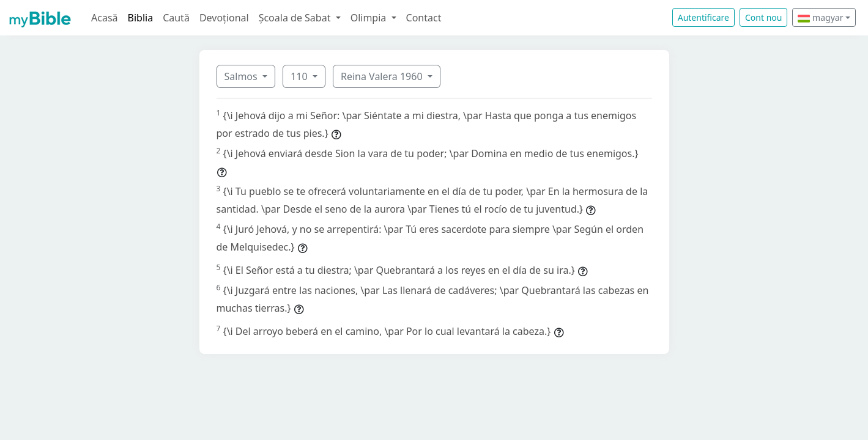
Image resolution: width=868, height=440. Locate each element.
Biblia (141, 18)
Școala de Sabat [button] (296, 18)
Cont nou (763, 17)
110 (300, 76)
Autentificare (703, 17)
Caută (176, 18)
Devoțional (224, 18)
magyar (820, 17)
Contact (424, 18)
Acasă (105, 18)
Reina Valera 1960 (383, 76)
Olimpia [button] (370, 18)
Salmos (242, 76)
